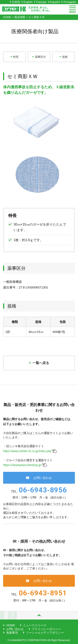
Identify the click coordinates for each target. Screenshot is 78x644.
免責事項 (12, 633)
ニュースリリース (35, 625)
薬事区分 (39, 57)
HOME (11, 625)
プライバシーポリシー (46, 629)
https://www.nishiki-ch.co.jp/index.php (27, 451)
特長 (14, 57)
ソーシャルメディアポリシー (45, 633)
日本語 (16, 2)
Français (41, 2)
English (28, 2)
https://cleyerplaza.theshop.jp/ (22, 465)
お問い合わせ (39, 478)
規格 (64, 57)
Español (55, 2)
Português (70, 2)
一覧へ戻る (39, 363)
